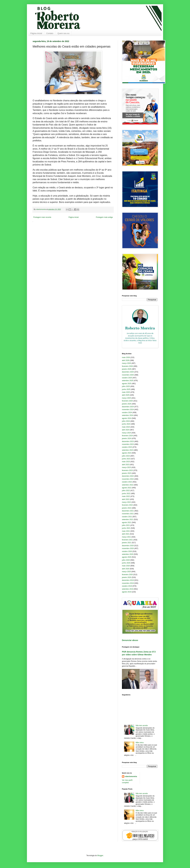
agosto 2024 (127, 418)
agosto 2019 (127, 592)
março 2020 (126, 572)
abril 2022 (126, 499)
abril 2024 (126, 430)
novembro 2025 (128, 375)
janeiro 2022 (127, 508)
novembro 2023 (128, 444)
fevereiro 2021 (127, 540)
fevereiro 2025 (127, 401)
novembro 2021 (128, 514)
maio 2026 (126, 357)
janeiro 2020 (127, 577)
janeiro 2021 (127, 543)
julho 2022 (126, 491)
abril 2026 (126, 360)
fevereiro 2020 (127, 575)
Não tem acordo (142, 726)
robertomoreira (131, 776)
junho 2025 (126, 389)
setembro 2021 (128, 519)
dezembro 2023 (128, 441)
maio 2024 (126, 427)
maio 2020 (126, 566)
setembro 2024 (128, 415)
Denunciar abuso (130, 640)
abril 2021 (126, 534)
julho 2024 (126, 421)
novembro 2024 (128, 410)
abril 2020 (126, 569)
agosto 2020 (127, 557)
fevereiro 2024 (127, 436)
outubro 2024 (127, 413)
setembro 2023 (128, 450)
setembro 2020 (128, 554)
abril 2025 (126, 395)
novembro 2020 (128, 548)
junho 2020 (126, 563)
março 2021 (126, 537)
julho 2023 (126, 456)
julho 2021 (126, 525)
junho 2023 (126, 459)
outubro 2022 (127, 482)
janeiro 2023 (127, 473)
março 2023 (126, 467)
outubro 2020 (127, 551)
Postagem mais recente (42, 217)
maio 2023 (126, 462)
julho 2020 (126, 560)
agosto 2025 (127, 384)
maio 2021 (126, 531)
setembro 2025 (128, 381)
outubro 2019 (127, 586)
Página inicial (36, 33)
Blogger (100, 856)
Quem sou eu (64, 33)
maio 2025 (126, 392)
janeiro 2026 (127, 369)
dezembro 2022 (128, 476)
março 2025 (126, 398)
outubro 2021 (127, 517)
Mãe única (140, 743)
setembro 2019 (128, 589)
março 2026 (126, 363)
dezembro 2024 (128, 407)
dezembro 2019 (128, 580)
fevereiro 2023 (127, 470)
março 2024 (126, 433)
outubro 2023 (127, 447)
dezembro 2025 (128, 372)
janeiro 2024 (127, 438)
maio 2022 (126, 496)
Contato (50, 33)
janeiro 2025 (127, 404)
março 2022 (126, 502)
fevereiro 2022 (127, 505)
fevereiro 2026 (127, 366)
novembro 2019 (128, 583)
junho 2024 (126, 424)
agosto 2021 (127, 522)
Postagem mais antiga (104, 217)
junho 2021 (126, 528)
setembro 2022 (128, 485)
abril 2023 (126, 465)
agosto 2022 (127, 488)
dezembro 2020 (128, 546)
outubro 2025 (127, 378)
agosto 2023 (127, 453)
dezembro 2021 (128, 511)
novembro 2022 (128, 479)
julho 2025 (126, 386)
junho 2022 (126, 494)
